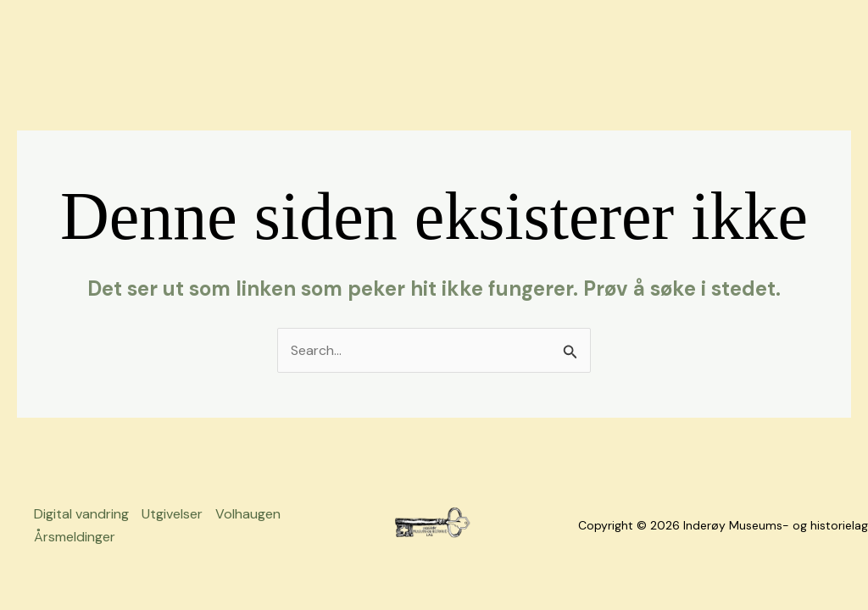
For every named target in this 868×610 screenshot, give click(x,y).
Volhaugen (248, 514)
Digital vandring (81, 514)
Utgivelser (172, 514)
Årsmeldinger (75, 537)
